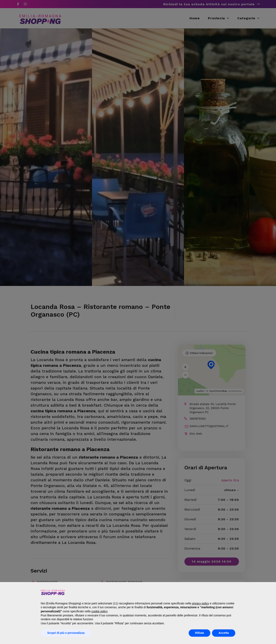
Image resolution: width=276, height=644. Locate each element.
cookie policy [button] (99, 611)
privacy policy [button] (200, 603)
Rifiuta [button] (200, 633)
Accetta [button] (224, 633)
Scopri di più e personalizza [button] (66, 633)
